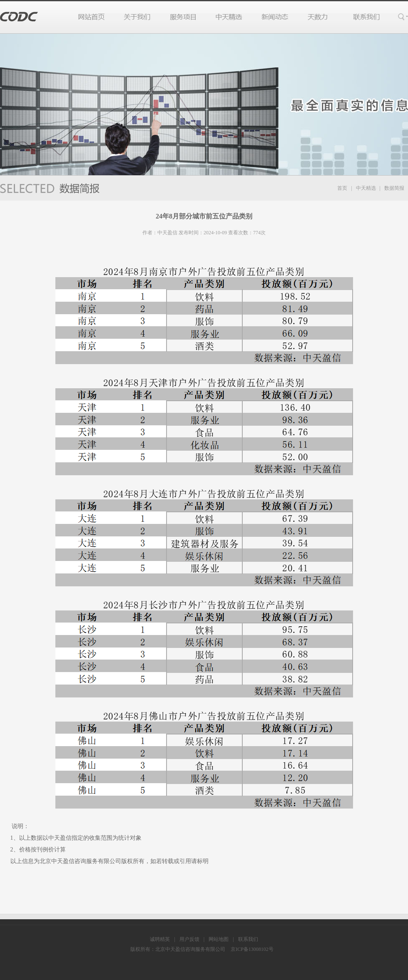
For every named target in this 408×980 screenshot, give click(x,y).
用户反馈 (189, 939)
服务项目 (183, 17)
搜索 (402, 17)
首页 (342, 188)
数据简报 (394, 188)
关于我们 (137, 17)
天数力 (317, 17)
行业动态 (275, 17)
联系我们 (362, 17)
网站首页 (96, 17)
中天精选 (229, 17)
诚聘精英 (160, 939)
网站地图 (219, 939)
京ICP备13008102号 (252, 949)
